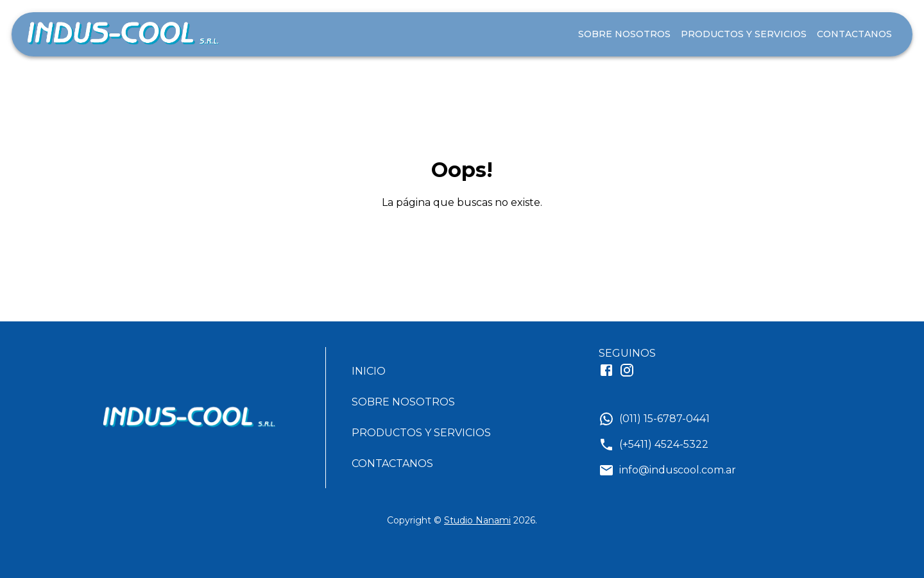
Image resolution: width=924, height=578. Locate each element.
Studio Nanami (477, 520)
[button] (426, 371)
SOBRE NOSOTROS (624, 34)
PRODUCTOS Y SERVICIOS (744, 34)
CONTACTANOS (854, 34)
